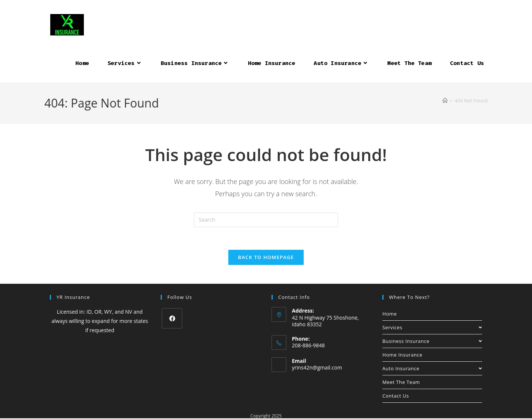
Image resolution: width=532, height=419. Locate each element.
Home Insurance (402, 355)
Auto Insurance (432, 368)
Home (390, 314)
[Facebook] (172, 318)
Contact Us (396, 396)
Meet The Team (401, 382)
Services (432, 327)
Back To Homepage (266, 257)
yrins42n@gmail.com (317, 367)
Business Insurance (432, 341)
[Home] (445, 101)
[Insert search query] (266, 220)
